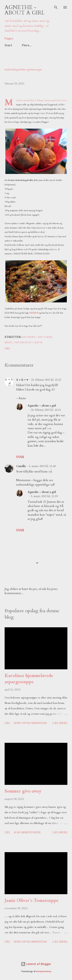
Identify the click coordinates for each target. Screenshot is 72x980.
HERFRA (34, 313)
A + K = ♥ (22, 380)
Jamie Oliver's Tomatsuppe (31, 900)
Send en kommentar (30, 723)
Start (8, 45)
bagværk (45, 337)
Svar (20, 457)
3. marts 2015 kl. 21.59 (44, 496)
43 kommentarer (27, 832)
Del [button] (7, 349)
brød (9, 342)
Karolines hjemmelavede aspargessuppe (29, 678)
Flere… (27, 45)
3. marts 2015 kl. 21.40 (42, 466)
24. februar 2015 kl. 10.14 (46, 410)
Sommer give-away (23, 791)
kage (38, 342)
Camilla (21, 466)
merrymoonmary (44, 971)
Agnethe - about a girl (25, 10)
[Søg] (56, 7)
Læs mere (60, 723)
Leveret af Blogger (36, 964)
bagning (29, 337)
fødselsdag (24, 342)
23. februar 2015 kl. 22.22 (46, 380)
